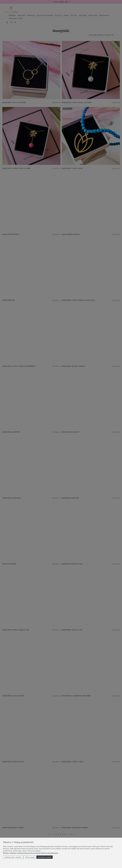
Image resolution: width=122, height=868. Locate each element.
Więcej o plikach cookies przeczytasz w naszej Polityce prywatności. (31, 853)
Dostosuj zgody (30, 857)
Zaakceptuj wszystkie (44, 857)
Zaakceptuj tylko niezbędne (13, 857)
